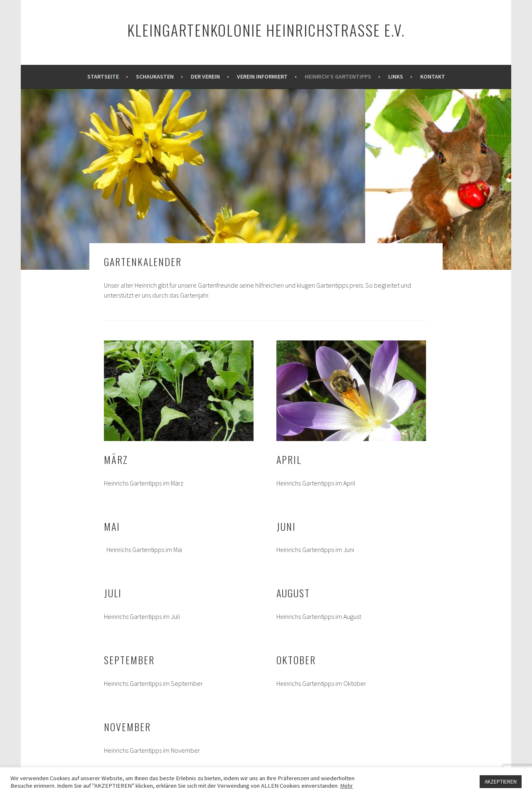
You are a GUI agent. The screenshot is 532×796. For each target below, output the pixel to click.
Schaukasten (155, 76)
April (289, 459)
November (127, 727)
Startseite (103, 76)
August (293, 593)
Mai (112, 526)
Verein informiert (262, 76)
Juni (286, 526)
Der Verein (205, 76)
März (116, 459)
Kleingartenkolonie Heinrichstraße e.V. (266, 30)
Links (396, 76)
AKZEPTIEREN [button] (501, 782)
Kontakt (433, 76)
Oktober (296, 660)
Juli (113, 593)
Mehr (346, 786)
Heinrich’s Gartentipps (338, 76)
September (129, 660)
